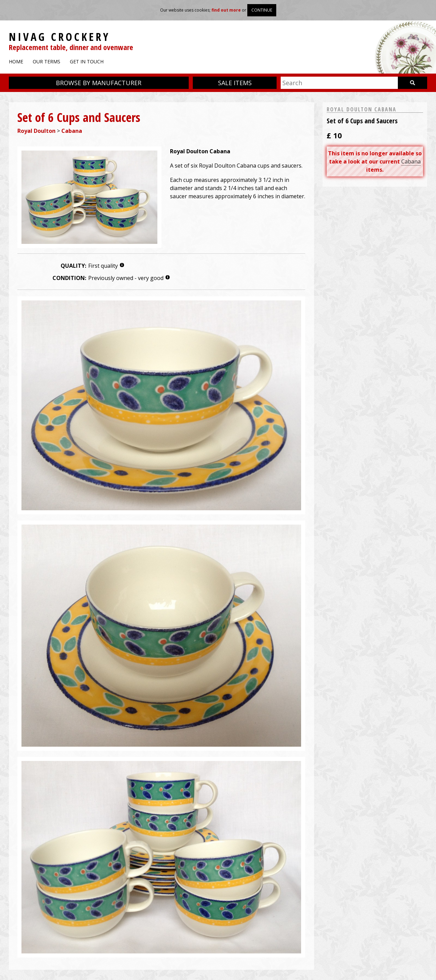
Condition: (69, 278)
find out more (226, 10)
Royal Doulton (36, 131)
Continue (262, 10)
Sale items (235, 83)
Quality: (73, 266)
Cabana (72, 131)
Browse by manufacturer (99, 83)
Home (16, 61)
